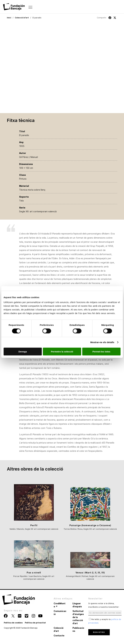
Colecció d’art (59, 629)
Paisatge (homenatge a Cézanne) (90, 525)
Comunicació (60, 613)
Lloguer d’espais (77, 605)
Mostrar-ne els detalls (102, 342)
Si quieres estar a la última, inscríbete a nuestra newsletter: (105, 608)
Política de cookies (13, 623)
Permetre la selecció (62, 351)
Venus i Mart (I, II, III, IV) (90, 573)
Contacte (59, 636)
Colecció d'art (22, 18)
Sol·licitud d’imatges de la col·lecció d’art (78, 617)
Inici (9, 18)
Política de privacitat (35, 623)
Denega (23, 351)
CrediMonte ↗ (60, 605)
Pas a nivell (34, 573)
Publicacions (78, 629)
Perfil (34, 525)
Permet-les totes (101, 351)
